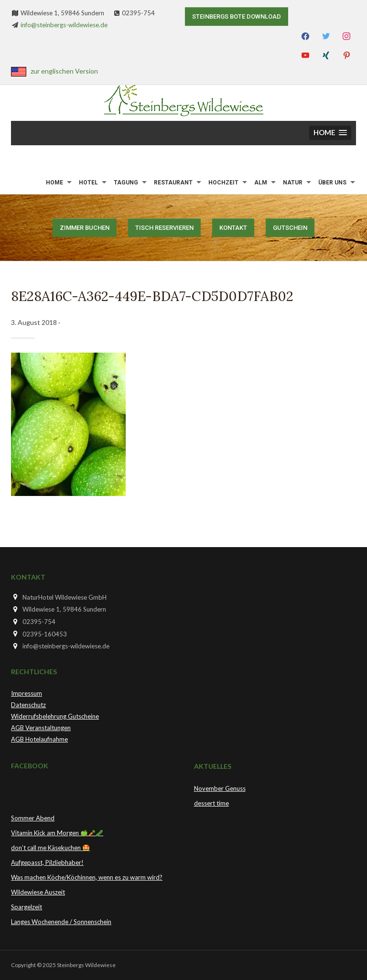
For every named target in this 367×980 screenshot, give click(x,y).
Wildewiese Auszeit (38, 892)
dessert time (211, 803)
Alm (261, 183)
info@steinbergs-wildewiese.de (64, 25)
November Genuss (220, 788)
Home (54, 183)
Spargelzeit (27, 907)
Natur (293, 183)
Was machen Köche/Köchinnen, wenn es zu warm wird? (87, 877)
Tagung (126, 183)
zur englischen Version (64, 71)
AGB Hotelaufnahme (39, 739)
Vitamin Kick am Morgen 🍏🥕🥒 (57, 833)
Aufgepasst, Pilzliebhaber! (47, 862)
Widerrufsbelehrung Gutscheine (55, 716)
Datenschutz (28, 705)
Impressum (27, 693)
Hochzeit (223, 183)
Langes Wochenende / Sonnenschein (61, 922)
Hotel (88, 183)
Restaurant (173, 183)
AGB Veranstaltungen (41, 728)
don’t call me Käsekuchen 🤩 (50, 848)
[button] (330, 133)
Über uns (332, 183)
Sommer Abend (33, 818)
